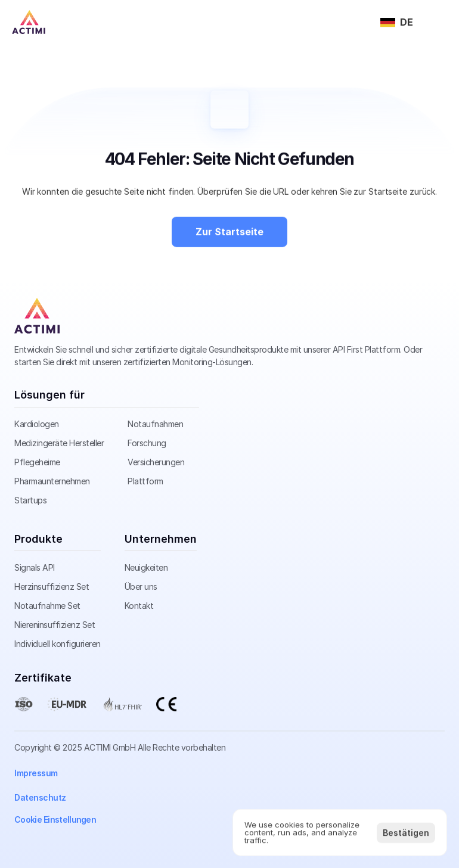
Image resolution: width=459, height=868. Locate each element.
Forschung (147, 443)
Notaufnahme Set (47, 606)
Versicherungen (156, 462)
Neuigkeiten (146, 567)
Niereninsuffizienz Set (55, 625)
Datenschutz (40, 797)
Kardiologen (37, 424)
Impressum (36, 773)
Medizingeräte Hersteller (59, 443)
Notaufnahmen (155, 424)
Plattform (145, 481)
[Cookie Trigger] (55, 820)
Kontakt (139, 606)
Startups (30, 500)
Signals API (35, 567)
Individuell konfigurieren (58, 644)
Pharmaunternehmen (52, 481)
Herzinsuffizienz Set (52, 587)
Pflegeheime (37, 462)
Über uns (141, 587)
